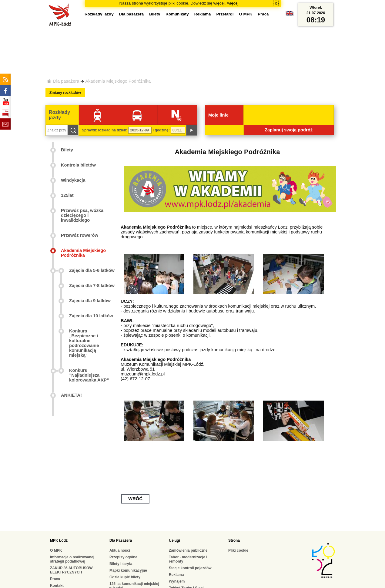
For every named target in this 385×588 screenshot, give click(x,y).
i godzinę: (161, 130)
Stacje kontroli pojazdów (190, 568)
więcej (233, 3)
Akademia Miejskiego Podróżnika (118, 81)
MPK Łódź (59, 540)
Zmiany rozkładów (65, 93)
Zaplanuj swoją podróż (289, 130)
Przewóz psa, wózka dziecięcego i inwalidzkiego (82, 215)
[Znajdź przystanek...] (57, 130)
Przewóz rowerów (80, 235)
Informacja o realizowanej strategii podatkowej (72, 559)
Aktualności (120, 550)
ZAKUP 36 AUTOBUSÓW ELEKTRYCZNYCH (71, 570)
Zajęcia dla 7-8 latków (92, 286)
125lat (67, 195)
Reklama (203, 14)
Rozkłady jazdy (99, 14)
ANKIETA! (71, 395)
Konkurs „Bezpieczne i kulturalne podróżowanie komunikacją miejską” (84, 343)
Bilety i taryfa (121, 564)
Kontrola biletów (78, 165)
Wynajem (177, 581)
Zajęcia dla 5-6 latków (92, 270)
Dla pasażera (66, 81)
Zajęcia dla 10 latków (91, 316)
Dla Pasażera (121, 540)
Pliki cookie (238, 550)
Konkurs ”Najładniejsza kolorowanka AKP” (89, 375)
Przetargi (225, 14)
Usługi (174, 540)
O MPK (246, 14)
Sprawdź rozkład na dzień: (105, 130)
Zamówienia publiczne (188, 550)
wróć (135, 499)
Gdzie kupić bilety (125, 577)
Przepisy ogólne (123, 557)
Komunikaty (177, 14)
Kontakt (57, 586)
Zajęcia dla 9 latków (90, 301)
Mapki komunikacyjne (128, 570)
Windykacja (73, 180)
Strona (234, 540)
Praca (263, 14)
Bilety (155, 14)
